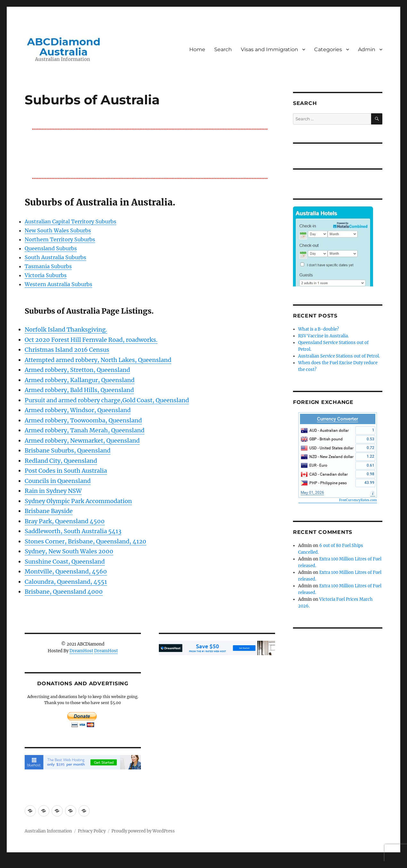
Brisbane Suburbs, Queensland (68, 450)
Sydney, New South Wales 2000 (69, 551)
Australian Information (48, 831)
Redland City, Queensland (61, 461)
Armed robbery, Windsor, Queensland (78, 410)
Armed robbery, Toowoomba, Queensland (83, 420)
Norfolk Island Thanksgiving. (66, 330)
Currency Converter (338, 419)
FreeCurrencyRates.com (358, 500)
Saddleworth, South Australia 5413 (73, 531)
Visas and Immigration (269, 49)
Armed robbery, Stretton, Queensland (77, 370)
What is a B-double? (318, 329)
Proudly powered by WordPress (143, 831)
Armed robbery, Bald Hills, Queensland (79, 390)
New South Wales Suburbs (58, 230)
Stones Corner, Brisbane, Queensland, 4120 (85, 541)
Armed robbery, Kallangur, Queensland (80, 380)
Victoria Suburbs (46, 275)
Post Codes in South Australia (66, 471)
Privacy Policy (92, 831)
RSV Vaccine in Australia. (323, 336)
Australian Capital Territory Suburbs (70, 221)
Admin (367, 49)
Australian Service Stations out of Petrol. (339, 356)
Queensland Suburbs (51, 248)
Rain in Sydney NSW (53, 491)
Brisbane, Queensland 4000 (64, 592)
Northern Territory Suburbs (60, 239)
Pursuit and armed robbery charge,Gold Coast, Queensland (107, 400)
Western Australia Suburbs (58, 284)
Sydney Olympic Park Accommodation (78, 501)
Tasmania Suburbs (48, 266)
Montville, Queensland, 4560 (66, 571)
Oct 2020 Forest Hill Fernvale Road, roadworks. (91, 340)
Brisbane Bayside (49, 511)
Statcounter (15, 864)
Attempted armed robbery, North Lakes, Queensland (98, 360)
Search (223, 49)
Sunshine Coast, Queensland (65, 562)
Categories (328, 49)
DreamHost (81, 651)
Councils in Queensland (58, 481)
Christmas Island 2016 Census (67, 350)
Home (197, 49)
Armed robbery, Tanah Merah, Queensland (85, 430)
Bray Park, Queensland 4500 (65, 521)
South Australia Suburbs (55, 257)
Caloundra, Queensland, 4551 (66, 582)
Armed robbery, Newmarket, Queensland (82, 441)
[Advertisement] (151, 153)
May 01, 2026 (312, 493)
